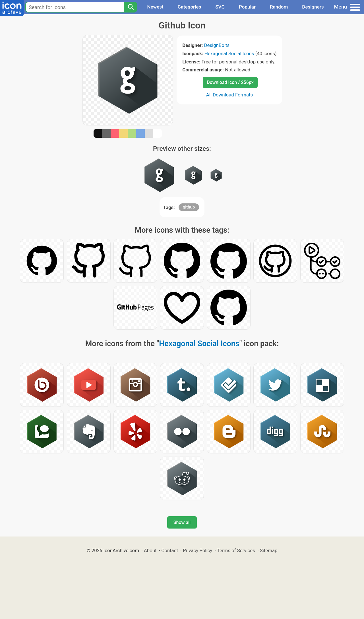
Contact (170, 550)
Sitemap (269, 550)
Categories (190, 7)
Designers (313, 7)
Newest (155, 7)
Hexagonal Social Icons (229, 53)
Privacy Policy (197, 550)
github (189, 207)
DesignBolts (217, 45)
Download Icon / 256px (230, 82)
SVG (220, 7)
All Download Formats (230, 95)
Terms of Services (236, 550)
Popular (247, 7)
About (150, 550)
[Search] (131, 7)
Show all (182, 522)
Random (279, 7)
